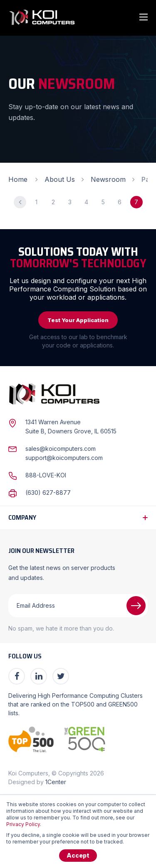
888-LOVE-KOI (46, 475)
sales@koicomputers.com (61, 449)
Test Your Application (78, 320)
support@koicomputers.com (64, 458)
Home (18, 179)
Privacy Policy (23, 824)
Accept (78, 855)
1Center (56, 782)
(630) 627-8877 (48, 493)
